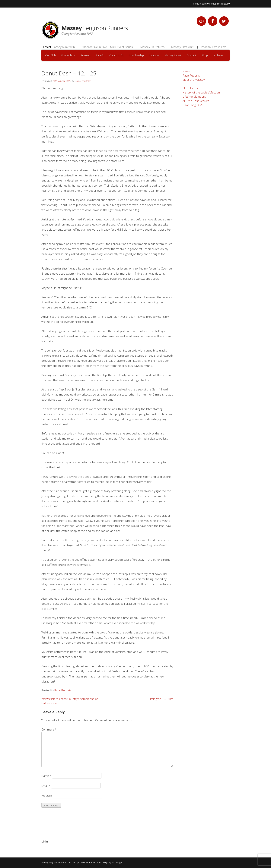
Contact (191, 55)
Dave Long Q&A (193, 105)
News (186, 71)
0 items (211, 4)
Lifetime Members (194, 96)
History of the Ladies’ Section (201, 92)
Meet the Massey (194, 80)
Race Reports (63, 690)
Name (46, 776)
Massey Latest (173, 55)
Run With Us (68, 55)
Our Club (50, 55)
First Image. (117, 863)
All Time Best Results (196, 101)
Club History (190, 88)
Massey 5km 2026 (64, 47)
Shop (205, 55)
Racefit (100, 55)
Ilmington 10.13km (161, 699)
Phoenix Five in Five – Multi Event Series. (108, 47)
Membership (137, 55)
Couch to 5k (117, 55)
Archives (218, 55)
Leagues (154, 55)
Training (86, 55)
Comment (49, 729)
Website (47, 796)
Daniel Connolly (82, 81)
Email (46, 786)
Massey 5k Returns (153, 47)
